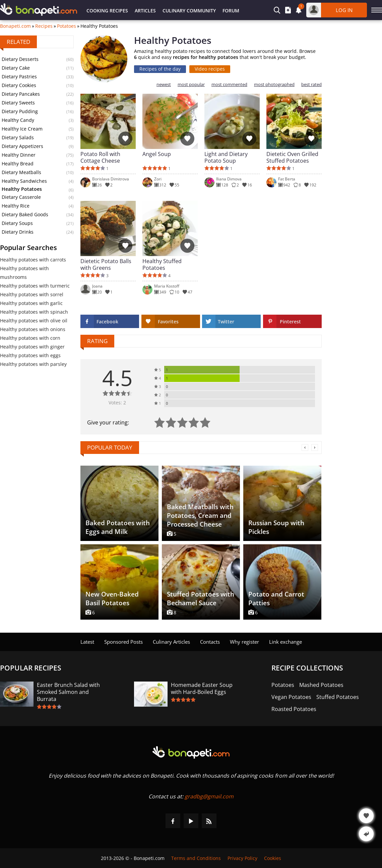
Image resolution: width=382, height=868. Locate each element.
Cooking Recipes (107, 11)
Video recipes (210, 69)
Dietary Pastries (19, 76)
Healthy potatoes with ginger (32, 347)
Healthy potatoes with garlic (31, 303)
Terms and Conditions (196, 858)
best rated (311, 85)
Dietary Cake (16, 68)
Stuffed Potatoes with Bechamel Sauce (201, 599)
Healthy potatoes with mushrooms (24, 273)
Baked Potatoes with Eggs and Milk (118, 527)
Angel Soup (157, 154)
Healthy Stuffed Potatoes (162, 264)
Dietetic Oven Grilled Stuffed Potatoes (292, 157)
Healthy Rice (16, 206)
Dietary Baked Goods (25, 214)
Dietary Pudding (20, 111)
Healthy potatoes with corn (30, 338)
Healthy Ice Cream (22, 129)
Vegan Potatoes (291, 697)
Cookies (273, 858)
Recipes (44, 26)
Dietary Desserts (20, 59)
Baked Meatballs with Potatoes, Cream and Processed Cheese (200, 516)
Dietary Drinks (18, 232)
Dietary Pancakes (21, 94)
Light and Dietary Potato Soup (226, 157)
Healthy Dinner (19, 155)
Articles (145, 11)
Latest (87, 642)
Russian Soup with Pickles (276, 527)
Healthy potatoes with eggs (30, 355)
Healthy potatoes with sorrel (32, 294)
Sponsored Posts (123, 642)
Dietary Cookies (19, 85)
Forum (231, 11)
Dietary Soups (17, 223)
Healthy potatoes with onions (33, 329)
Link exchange (285, 642)
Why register (244, 642)
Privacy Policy (242, 858)
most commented (229, 85)
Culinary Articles (171, 642)
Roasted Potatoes (294, 709)
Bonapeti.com (15, 26)
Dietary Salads (18, 137)
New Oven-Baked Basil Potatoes (112, 599)
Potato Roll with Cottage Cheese (100, 157)
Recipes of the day (160, 69)
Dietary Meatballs (21, 172)
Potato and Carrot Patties (276, 599)
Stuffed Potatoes (338, 697)
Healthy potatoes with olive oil (34, 321)
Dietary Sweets (18, 103)
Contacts (210, 642)
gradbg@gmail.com (209, 796)
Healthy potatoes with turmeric (35, 286)
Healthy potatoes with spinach (34, 312)
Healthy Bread (18, 164)
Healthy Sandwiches (24, 181)
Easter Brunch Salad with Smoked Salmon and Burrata (68, 692)
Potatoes (67, 26)
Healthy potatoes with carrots (33, 260)
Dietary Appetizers (22, 146)
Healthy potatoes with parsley (33, 364)
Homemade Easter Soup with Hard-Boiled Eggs (202, 689)
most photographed (274, 85)
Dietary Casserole (21, 197)
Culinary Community (189, 11)
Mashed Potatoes (321, 685)
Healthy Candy (18, 120)
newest (164, 85)
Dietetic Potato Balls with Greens (106, 264)
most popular (191, 85)
